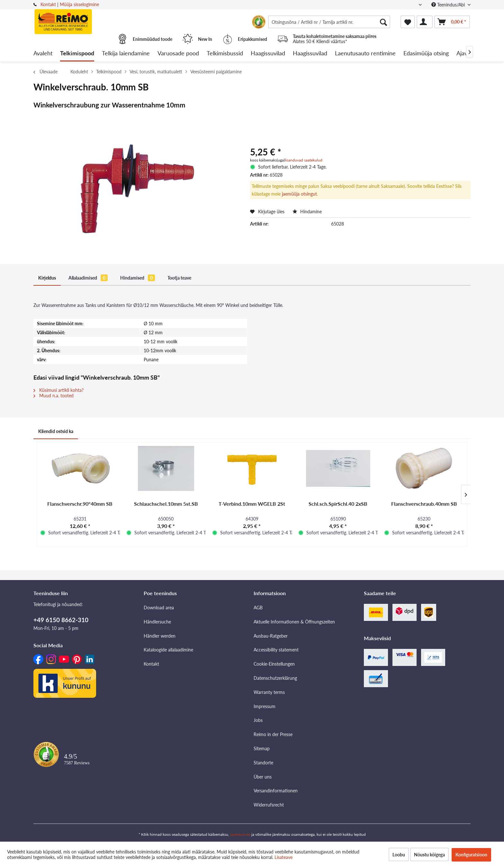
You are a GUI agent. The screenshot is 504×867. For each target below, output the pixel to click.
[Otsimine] (383, 22)
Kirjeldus (47, 278)
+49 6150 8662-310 (61, 620)
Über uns (263, 777)
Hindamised (138, 278)
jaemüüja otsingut (299, 194)
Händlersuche (157, 622)
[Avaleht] (43, 54)
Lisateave (283, 857)
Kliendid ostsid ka (56, 431)
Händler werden (160, 636)
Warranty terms (269, 692)
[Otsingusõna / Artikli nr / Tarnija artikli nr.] (329, 22)
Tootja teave (179, 278)
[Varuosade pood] (178, 54)
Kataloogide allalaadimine (168, 650)
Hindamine (307, 212)
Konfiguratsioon (471, 855)
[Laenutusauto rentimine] (365, 54)
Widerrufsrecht (269, 805)
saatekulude (240, 834)
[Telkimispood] (77, 54)
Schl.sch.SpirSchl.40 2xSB (338, 504)
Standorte (263, 763)
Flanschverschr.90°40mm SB (80, 504)
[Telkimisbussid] (225, 54)
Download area (159, 608)
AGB (258, 608)
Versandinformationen (276, 791)
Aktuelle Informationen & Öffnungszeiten (294, 622)
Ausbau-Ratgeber (271, 636)
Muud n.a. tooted (54, 396)
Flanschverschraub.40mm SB (424, 504)
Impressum (265, 706)
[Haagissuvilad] (268, 54)
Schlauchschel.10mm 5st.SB (166, 504)
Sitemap (262, 748)
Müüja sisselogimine (79, 4)
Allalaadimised (88, 278)
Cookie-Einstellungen (274, 664)
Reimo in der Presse (273, 734)
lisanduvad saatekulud (304, 160)
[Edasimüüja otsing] (426, 54)
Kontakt (48, 4)
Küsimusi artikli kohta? (59, 390)
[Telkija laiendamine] (126, 54)
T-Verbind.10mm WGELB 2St (252, 504)
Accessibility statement (276, 650)
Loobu (399, 855)
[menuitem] (329, 22)
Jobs (258, 720)
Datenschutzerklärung (275, 678)
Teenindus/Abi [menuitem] (449, 5)
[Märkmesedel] (408, 22)
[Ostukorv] (452, 22)
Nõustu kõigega (429, 855)
